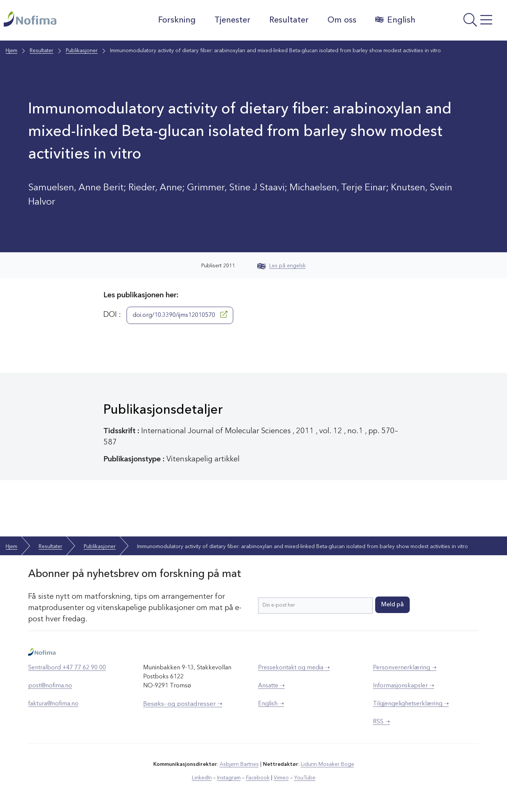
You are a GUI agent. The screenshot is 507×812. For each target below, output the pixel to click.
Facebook (258, 778)
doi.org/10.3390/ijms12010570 (180, 315)
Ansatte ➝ (271, 686)
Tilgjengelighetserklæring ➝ (411, 704)
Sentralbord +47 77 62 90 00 (67, 668)
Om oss (342, 20)
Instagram (229, 778)
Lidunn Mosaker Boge (327, 764)
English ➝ (271, 704)
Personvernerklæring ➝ (405, 668)
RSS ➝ (381, 722)
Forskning (177, 20)
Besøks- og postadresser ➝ (183, 704)
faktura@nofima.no (53, 704)
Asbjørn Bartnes (239, 764)
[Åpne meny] (463, 22)
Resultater (289, 20)
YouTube (305, 778)
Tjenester (232, 20)
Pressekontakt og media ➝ (294, 668)
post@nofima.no (50, 686)
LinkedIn (202, 778)
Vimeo (281, 778)
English (395, 20)
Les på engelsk (281, 266)
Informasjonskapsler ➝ (404, 686)
